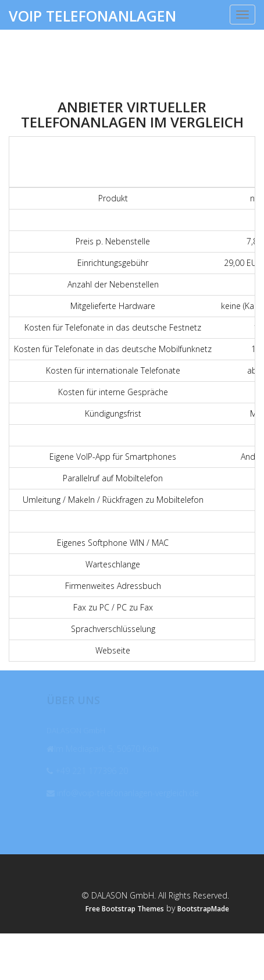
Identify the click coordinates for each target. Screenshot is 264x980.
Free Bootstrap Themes (125, 909)
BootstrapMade (203, 909)
